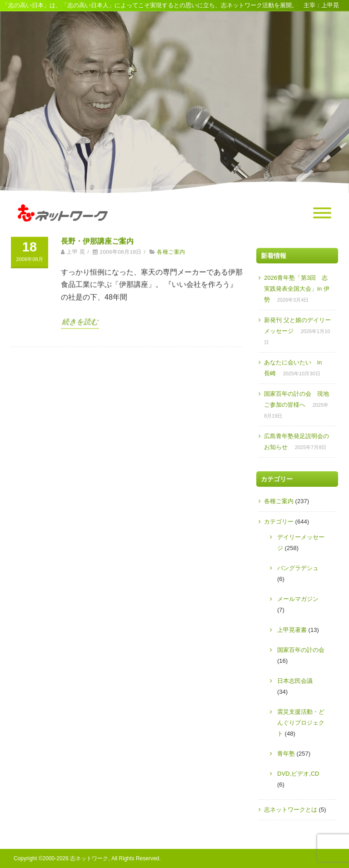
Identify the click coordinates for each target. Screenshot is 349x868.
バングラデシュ (298, 568)
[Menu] (322, 213)
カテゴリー (279, 522)
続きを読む (80, 325)
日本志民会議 (295, 681)
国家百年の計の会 (301, 650)
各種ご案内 (171, 256)
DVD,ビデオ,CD (298, 774)
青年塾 (286, 754)
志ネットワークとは (291, 810)
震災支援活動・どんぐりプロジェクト (301, 723)
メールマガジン (298, 599)
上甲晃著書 (292, 630)
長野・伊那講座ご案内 (97, 245)
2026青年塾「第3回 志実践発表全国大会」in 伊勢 (297, 289)
